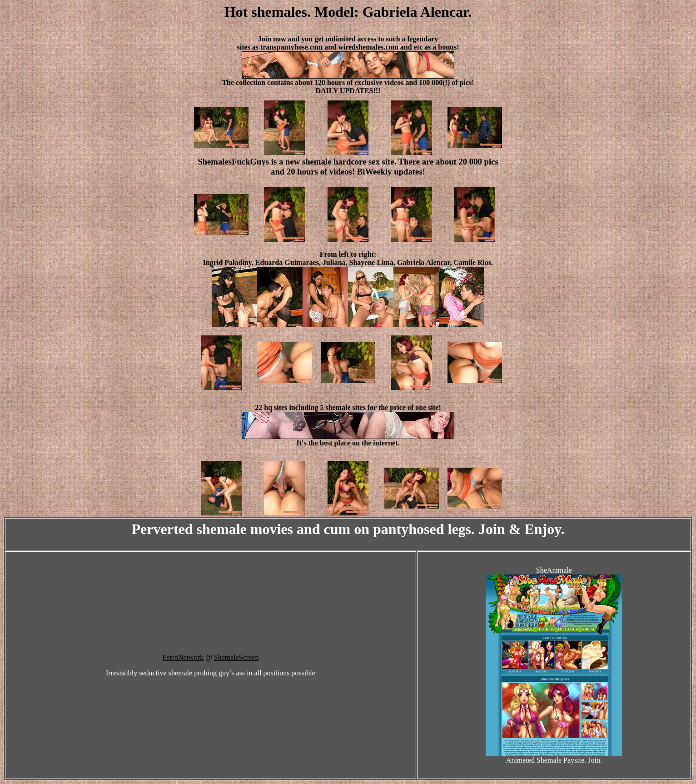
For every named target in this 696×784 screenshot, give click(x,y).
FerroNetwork (183, 657)
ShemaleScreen (236, 657)
